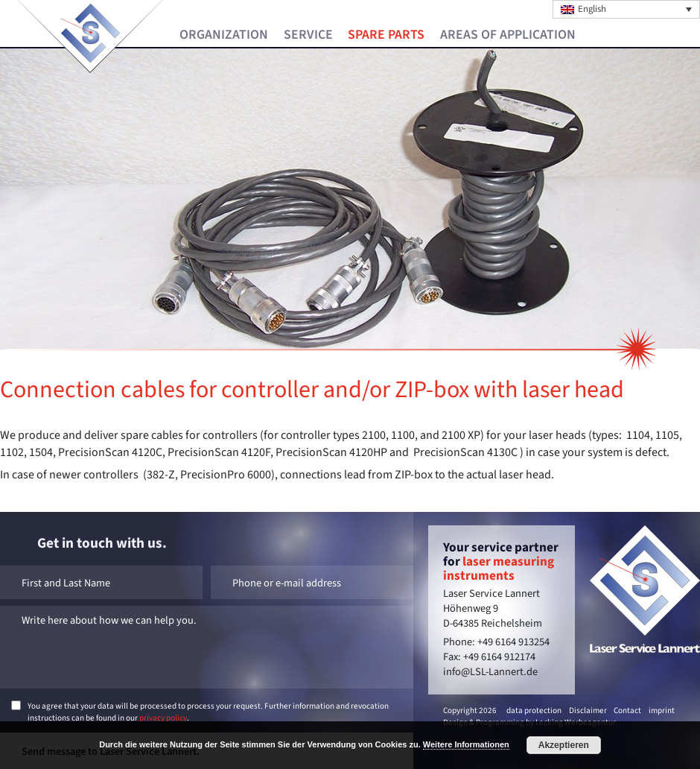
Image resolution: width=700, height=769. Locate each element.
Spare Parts (386, 35)
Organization (224, 35)
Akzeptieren (564, 745)
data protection (534, 711)
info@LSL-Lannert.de (490, 672)
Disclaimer (588, 711)
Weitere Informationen (466, 744)
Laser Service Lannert (90, 33)
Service (308, 35)
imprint (662, 711)
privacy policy (163, 718)
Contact (627, 711)
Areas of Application (508, 35)
